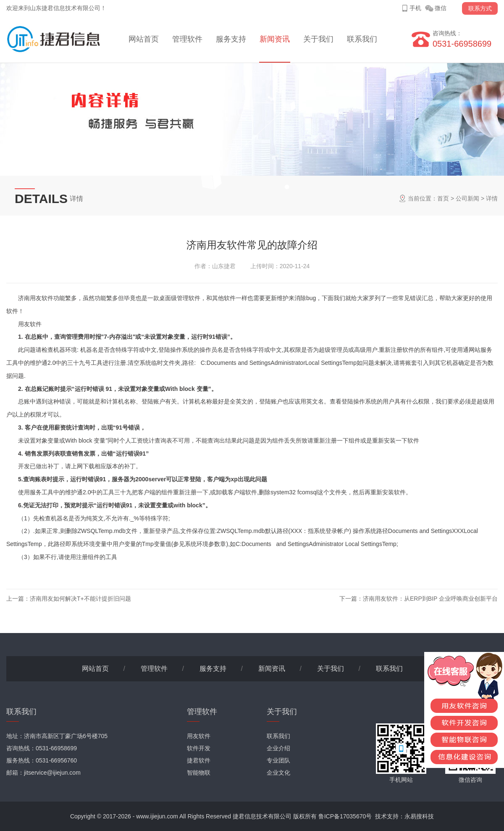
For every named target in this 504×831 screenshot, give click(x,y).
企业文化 (278, 773)
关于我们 (318, 39)
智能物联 (199, 773)
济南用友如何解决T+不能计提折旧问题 (80, 599)
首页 (443, 198)
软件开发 (199, 748)
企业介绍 (278, 748)
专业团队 (278, 760)
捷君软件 (199, 760)
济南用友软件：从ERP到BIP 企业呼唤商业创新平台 (430, 599)
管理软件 (187, 39)
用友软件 (199, 736)
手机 (415, 8)
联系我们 (362, 39)
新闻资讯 (275, 39)
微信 (441, 8)
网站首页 (144, 39)
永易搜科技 (419, 816)
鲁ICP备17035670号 (345, 816)
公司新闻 (467, 198)
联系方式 (480, 8)
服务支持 (231, 39)
